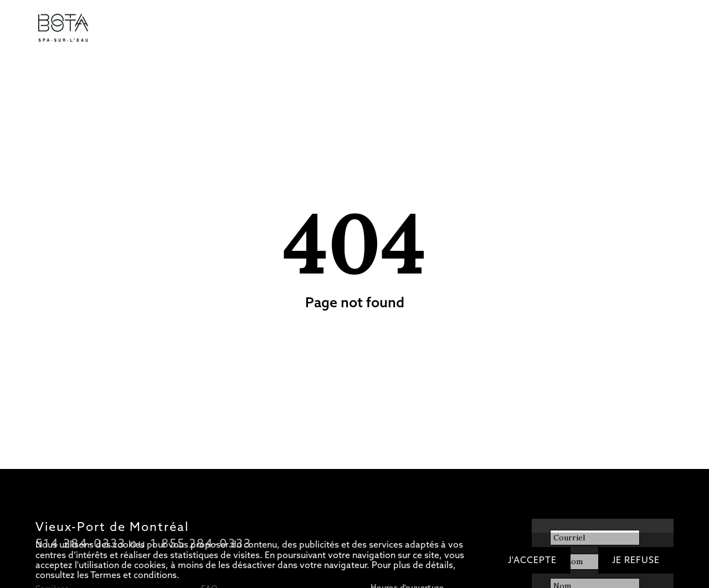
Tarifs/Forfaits (136, 29)
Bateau (320, 29)
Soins (238, 29)
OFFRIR (489, 29)
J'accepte (532, 560)
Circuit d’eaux (194, 29)
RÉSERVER (532, 29)
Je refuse (636, 560)
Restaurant (278, 29)
